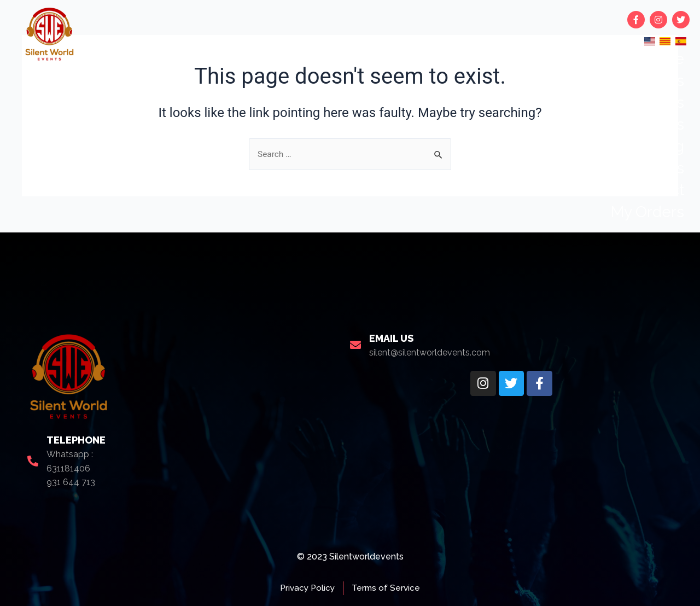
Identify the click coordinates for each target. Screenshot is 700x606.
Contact (657, 190)
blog (668, 146)
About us (651, 168)
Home (663, 59)
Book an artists (631, 124)
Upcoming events (622, 81)
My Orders (647, 212)
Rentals (658, 103)
